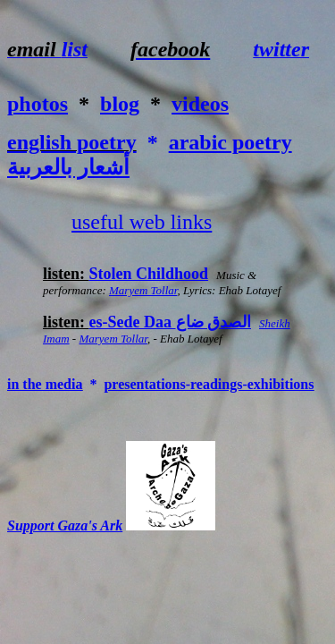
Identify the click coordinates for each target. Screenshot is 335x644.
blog (120, 104)
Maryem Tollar (143, 290)
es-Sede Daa (171, 322)
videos (200, 104)
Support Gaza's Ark (65, 525)
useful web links (142, 222)
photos (38, 104)
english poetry (72, 142)
